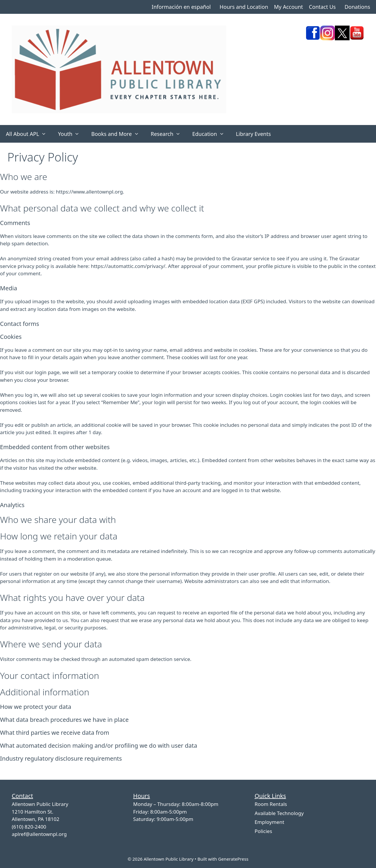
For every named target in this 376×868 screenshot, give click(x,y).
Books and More (118, 134)
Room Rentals (271, 804)
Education (211, 134)
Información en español (181, 7)
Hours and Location (244, 7)
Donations (357, 7)
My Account (289, 7)
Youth (72, 134)
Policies (263, 831)
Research (168, 134)
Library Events (253, 134)
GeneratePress (233, 859)
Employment (270, 822)
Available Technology (279, 813)
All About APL (29, 134)
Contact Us (322, 7)
